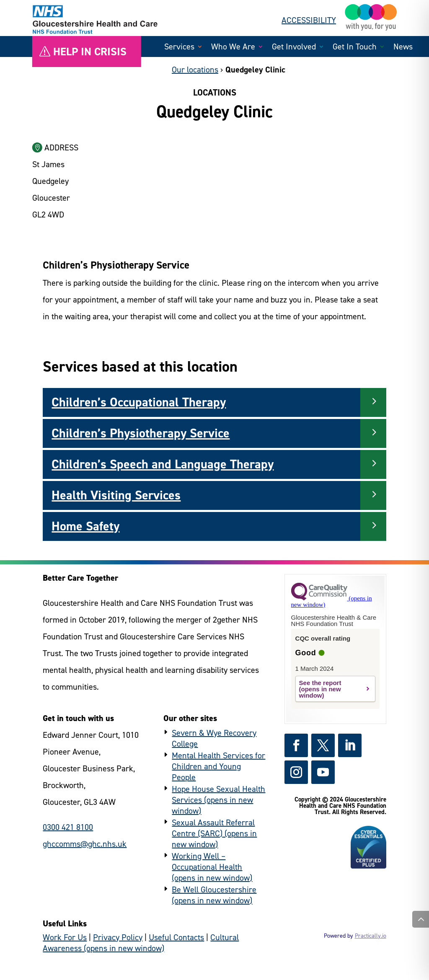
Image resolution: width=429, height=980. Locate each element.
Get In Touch (355, 48)
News (403, 48)
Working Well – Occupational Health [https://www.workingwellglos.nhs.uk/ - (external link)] (207, 861)
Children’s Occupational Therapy (139, 402)
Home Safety (85, 526)
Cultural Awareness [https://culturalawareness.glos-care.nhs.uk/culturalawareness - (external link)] (141, 943)
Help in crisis (90, 52)
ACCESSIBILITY (309, 20)
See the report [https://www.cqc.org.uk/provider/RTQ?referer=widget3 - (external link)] (320, 683)
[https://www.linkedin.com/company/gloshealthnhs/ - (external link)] (350, 745)
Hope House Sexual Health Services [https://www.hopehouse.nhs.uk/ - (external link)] (218, 794)
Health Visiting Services (116, 495)
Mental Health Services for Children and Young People (218, 766)
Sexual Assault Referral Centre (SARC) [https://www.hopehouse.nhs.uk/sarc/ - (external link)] (213, 828)
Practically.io (371, 936)
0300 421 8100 (68, 827)
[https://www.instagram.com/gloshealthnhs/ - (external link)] (296, 772)
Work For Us (65, 937)
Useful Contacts (176, 937)
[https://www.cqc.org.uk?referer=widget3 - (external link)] (332, 601)
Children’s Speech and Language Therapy (163, 464)
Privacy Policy (118, 937)
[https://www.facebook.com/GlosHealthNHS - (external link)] (296, 745)
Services (179, 48)
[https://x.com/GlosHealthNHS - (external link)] (323, 745)
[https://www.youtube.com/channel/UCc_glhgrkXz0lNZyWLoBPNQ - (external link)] (323, 772)
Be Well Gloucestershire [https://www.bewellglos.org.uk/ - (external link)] (214, 889)
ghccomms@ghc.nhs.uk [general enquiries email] (85, 844)
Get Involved (294, 48)
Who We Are (233, 48)
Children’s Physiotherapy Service (141, 433)
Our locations (195, 70)
